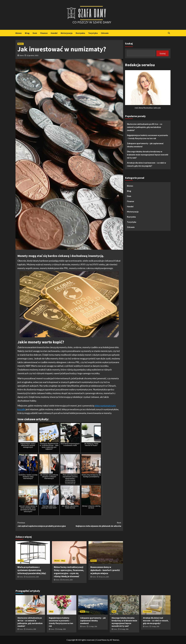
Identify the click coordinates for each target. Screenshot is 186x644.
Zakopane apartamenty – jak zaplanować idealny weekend (145, 145)
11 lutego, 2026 (93, 626)
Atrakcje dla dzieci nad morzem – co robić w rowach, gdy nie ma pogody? (146, 164)
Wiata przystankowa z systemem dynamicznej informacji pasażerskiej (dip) (32, 570)
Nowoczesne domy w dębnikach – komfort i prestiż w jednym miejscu (105, 570)
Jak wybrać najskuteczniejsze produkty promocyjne (43, 524)
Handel (54, 33)
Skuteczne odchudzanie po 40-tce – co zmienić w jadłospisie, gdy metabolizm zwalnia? (145, 127)
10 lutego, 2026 (124, 629)
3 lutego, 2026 (155, 626)
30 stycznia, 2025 (104, 577)
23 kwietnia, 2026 (31, 629)
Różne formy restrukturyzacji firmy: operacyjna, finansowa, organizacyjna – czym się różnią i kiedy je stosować (69, 572)
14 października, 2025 (32, 577)
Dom (35, 33)
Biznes (19, 33)
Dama (22, 55)
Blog (27, 33)
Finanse (44, 33)
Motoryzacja (67, 33)
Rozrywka (80, 33)
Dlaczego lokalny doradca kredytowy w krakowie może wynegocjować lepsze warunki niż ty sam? (148, 155)
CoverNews (101, 640)
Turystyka (93, 33)
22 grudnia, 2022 (33, 55)
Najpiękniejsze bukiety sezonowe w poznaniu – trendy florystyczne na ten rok (147, 137)
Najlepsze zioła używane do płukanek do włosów (95, 524)
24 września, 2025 (67, 580)
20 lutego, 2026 (61, 629)
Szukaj (129, 43)
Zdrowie (105, 33)
